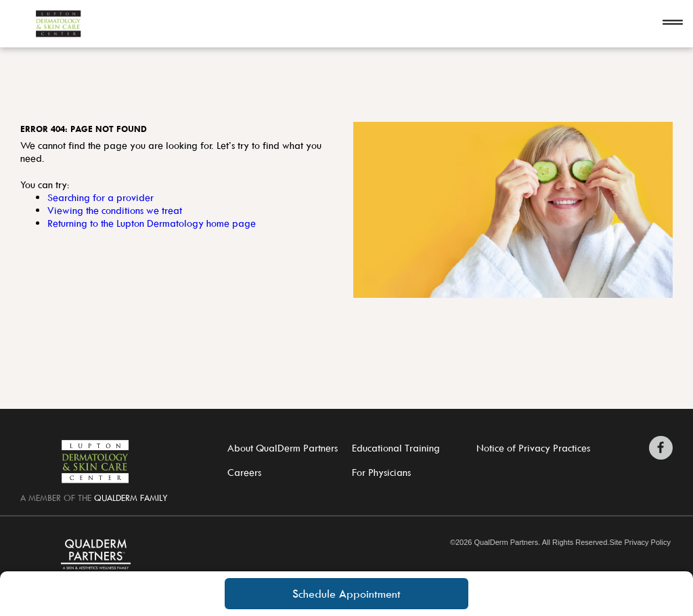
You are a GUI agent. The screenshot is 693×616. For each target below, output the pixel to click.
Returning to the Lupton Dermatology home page (152, 223)
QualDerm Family (131, 498)
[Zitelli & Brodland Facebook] (661, 448)
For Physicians (381, 472)
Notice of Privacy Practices (533, 448)
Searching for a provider (100, 197)
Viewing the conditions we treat (115, 210)
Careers (244, 472)
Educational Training (396, 448)
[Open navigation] (673, 24)
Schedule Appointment (346, 594)
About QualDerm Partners (283, 448)
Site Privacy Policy (640, 543)
